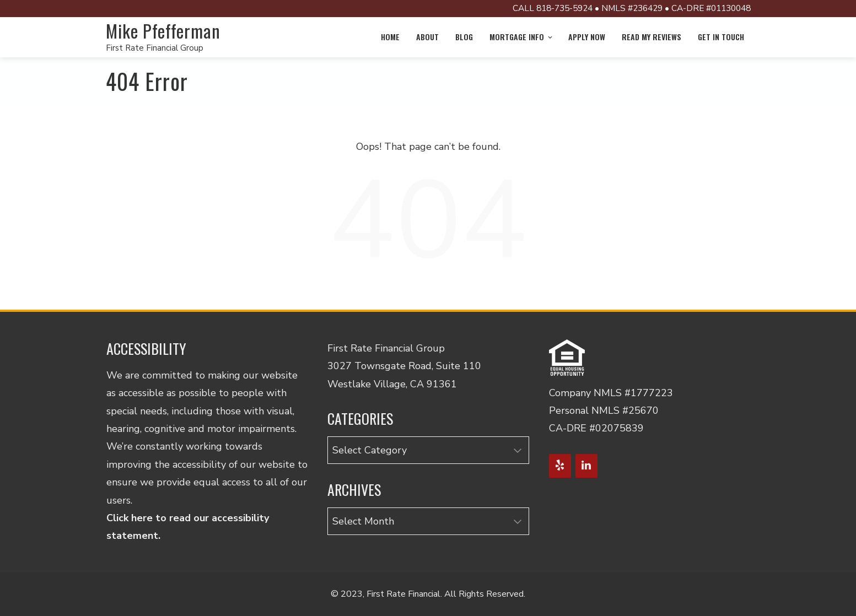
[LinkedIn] (586, 466)
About (427, 37)
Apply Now (587, 37)
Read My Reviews (652, 37)
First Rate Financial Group (155, 48)
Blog (464, 37)
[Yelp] (560, 466)
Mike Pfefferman (163, 31)
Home (390, 37)
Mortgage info (522, 37)
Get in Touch (721, 37)
